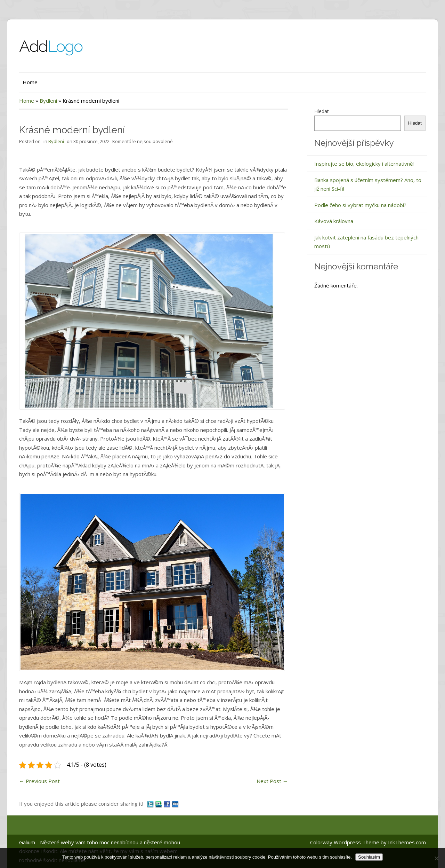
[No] (436, 858)
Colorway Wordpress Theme (345, 842)
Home (30, 82)
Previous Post (39, 781)
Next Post (272, 781)
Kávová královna (334, 221)
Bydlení (48, 101)
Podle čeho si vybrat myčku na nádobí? (360, 205)
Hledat (322, 111)
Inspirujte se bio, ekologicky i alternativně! (364, 164)
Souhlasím (369, 857)
